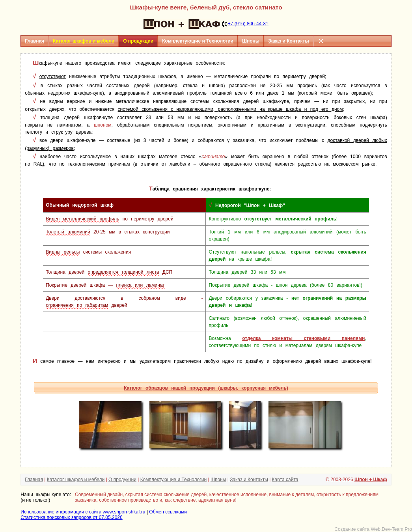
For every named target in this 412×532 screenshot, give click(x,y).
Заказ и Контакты (289, 41)
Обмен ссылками (168, 512)
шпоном (103, 125)
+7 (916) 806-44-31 (248, 24)
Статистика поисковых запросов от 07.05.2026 (71, 517)
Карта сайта (285, 480)
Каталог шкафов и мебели (76, 480)
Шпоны (251, 41)
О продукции (122, 480)
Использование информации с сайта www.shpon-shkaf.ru (83, 512)
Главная (34, 41)
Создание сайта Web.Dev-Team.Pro (373, 529)
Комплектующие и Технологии (198, 41)
